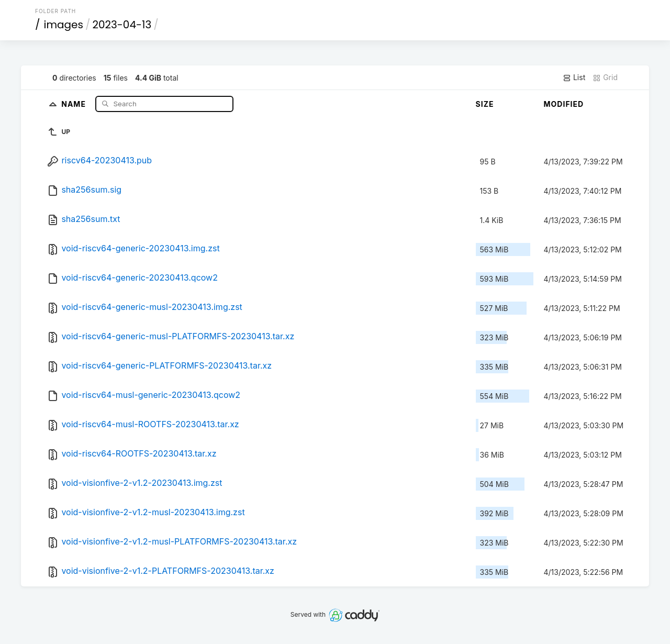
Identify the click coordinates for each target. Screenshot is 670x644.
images (64, 25)
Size (485, 104)
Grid (605, 77)
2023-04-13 (122, 25)
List (574, 77)
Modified (564, 104)
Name (75, 103)
